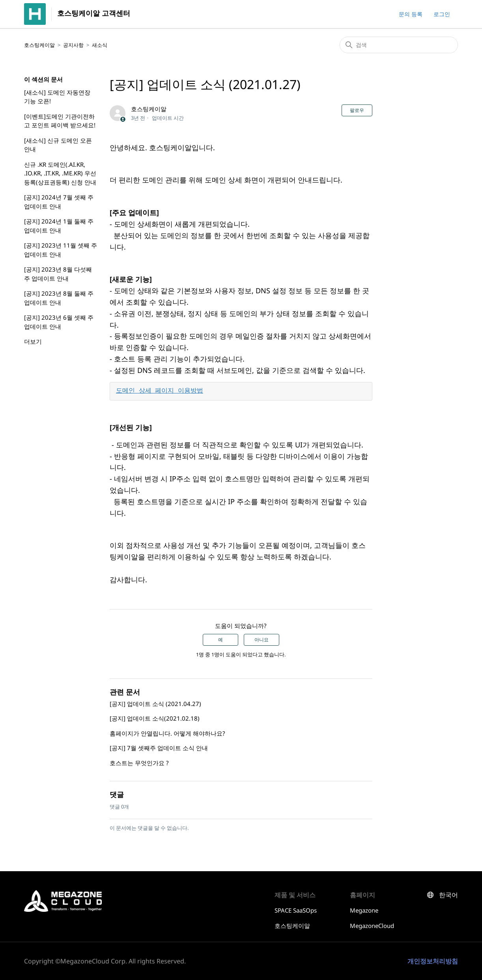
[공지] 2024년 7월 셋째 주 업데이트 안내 (59, 202)
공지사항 (73, 45)
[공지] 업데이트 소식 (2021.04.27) (155, 704)
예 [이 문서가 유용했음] (220, 640)
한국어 (448, 895)
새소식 (100, 45)
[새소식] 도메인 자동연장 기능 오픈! (57, 97)
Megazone (364, 910)
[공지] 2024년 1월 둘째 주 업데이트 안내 (59, 226)
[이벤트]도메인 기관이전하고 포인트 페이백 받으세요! (60, 121)
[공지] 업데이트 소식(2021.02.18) (155, 718)
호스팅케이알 (39, 45)
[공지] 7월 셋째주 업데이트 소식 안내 (159, 748)
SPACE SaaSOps (296, 910)
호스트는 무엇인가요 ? (139, 763)
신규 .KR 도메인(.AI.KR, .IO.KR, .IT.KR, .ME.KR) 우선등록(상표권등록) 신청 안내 (60, 173)
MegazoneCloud (372, 926)
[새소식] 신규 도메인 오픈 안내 (58, 145)
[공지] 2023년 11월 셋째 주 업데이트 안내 (61, 250)
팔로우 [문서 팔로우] (357, 110)
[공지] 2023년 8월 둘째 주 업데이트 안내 (59, 298)
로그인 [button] (442, 14)
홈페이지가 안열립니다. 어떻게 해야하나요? (167, 733)
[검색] (399, 45)
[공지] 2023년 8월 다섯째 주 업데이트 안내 (58, 274)
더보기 (33, 341)
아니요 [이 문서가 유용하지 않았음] (262, 640)
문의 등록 (411, 14)
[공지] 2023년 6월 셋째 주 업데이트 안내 (59, 322)
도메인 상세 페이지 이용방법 (160, 391)
